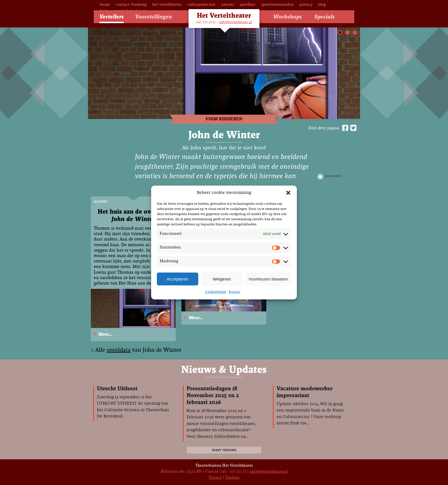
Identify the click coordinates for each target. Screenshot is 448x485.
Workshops (287, 17)
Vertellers (112, 17)
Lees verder (333, 176)
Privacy (235, 292)
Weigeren (222, 279)
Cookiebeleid (216, 292)
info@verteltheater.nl (236, 22)
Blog (322, 5)
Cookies (232, 478)
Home (105, 5)
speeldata (119, 350)
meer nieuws (224, 450)
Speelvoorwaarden (277, 5)
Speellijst (248, 5)
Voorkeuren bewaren (268, 279)
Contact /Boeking (131, 5)
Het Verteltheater (167, 5)
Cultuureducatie (201, 5)
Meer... (105, 334)
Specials (324, 17)
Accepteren (177, 279)
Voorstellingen (154, 17)
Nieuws (228, 5)
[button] (288, 193)
